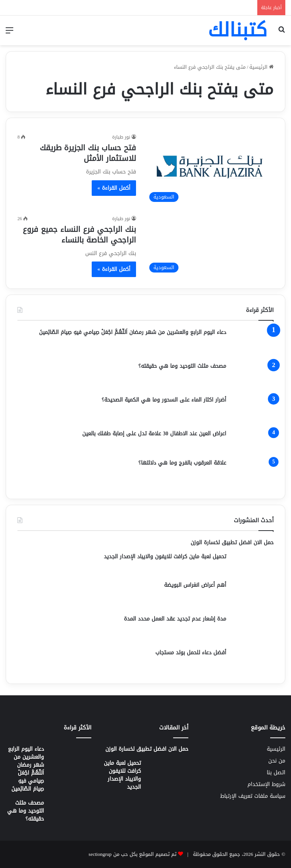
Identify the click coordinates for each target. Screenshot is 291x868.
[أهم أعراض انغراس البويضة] (253, 595)
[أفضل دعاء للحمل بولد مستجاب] (253, 660)
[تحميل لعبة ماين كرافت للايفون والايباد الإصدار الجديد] (253, 564)
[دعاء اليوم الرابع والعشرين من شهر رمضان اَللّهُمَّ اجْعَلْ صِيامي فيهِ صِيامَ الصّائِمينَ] (253, 343)
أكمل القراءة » (114, 188)
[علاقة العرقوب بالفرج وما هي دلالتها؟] (253, 473)
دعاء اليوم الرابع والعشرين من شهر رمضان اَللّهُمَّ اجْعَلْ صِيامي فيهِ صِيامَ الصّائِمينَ (133, 332)
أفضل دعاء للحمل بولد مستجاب (191, 653)
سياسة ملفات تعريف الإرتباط (253, 796)
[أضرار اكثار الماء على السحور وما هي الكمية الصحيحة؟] (253, 410)
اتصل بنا (276, 773)
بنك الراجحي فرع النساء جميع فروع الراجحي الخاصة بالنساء (79, 235)
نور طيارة (121, 137)
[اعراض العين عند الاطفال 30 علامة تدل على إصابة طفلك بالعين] (253, 442)
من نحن (277, 761)
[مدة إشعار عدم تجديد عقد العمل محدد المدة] (253, 629)
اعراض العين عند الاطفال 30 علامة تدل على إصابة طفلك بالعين (154, 434)
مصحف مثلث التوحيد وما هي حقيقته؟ (182, 366)
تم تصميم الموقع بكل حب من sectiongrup (133, 854)
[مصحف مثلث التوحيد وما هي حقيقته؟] (253, 376)
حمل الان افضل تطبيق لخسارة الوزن (232, 543)
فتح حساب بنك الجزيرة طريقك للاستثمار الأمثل (88, 153)
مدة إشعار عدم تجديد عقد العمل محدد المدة (175, 619)
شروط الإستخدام (266, 784)
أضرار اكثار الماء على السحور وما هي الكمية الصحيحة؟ (164, 400)
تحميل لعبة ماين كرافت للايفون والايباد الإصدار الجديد (165, 557)
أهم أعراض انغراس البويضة (195, 585)
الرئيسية (261, 67)
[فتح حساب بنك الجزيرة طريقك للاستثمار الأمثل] (210, 169)
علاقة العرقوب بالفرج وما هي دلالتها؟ (182, 463)
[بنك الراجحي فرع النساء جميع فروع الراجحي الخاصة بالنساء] (210, 246)
